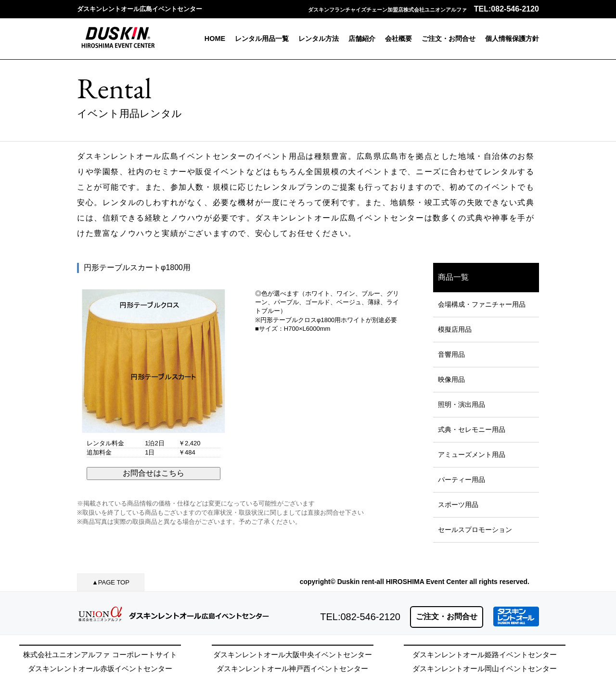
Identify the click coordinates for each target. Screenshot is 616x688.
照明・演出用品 (462, 404)
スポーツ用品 (458, 505)
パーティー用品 (462, 480)
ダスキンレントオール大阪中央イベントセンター (293, 655)
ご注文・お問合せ (449, 39)
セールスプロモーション (475, 530)
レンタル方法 (319, 39)
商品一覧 (453, 277)
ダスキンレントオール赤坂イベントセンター (100, 669)
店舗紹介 (362, 39)
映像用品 (451, 379)
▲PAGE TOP (111, 582)
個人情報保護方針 (512, 39)
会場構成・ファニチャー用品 (482, 304)
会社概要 (398, 39)
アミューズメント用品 (472, 454)
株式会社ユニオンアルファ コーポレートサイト (100, 655)
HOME (215, 39)
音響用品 (451, 354)
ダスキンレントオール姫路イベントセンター (485, 655)
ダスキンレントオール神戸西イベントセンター (292, 669)
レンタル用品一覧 (262, 39)
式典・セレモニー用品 (472, 429)
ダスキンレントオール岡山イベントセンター (485, 669)
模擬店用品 (455, 329)
